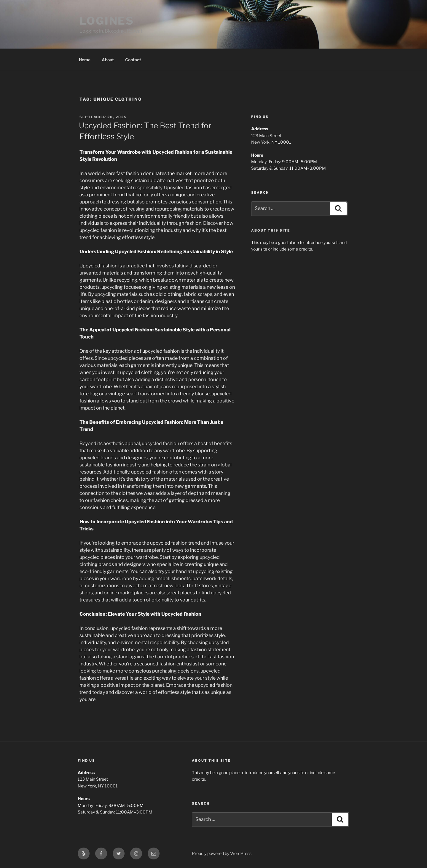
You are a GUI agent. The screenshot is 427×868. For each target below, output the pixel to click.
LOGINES (107, 21)
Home (85, 60)
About (108, 60)
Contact (133, 60)
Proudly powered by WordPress (222, 853)
